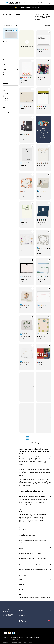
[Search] (31, 3)
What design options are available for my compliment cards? (32, 511)
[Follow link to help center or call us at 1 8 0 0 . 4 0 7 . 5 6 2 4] (35, 3)
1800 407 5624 (6, 637)
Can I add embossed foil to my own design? (30, 565)
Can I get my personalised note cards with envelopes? (32, 496)
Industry (5, 65)
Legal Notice (36, 637)
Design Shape (6, 60)
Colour (5, 108)
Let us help (35, 610)
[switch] (15, 31)
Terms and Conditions (29, 637)
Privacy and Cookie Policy (18, 637)
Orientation (6, 55)
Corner (21, 589)
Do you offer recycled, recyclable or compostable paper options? (33, 548)
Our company (35, 615)
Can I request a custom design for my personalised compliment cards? (31, 528)
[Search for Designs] (17, 25)
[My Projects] (39, 3)
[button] (23, 438)
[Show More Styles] (5, 103)
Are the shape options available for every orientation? (32, 553)
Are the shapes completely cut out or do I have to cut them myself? (33, 559)
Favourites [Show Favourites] (46, 25)
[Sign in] (46, 3)
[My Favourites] (42, 3)
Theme (5, 70)
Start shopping (36, 7)
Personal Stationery (12, 12)
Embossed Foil (7, 45)
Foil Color (22, 584)
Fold (4, 50)
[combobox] (27, 3)
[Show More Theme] (5, 83)
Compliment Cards (21, 12)
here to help (10, 614)
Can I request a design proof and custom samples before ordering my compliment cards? (33, 535)
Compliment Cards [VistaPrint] (32, 597)
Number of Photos (7, 113)
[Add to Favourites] (49, 32)
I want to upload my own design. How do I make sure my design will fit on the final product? (33, 541)
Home (4, 12)
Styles (5, 88)
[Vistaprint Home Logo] (13, 3)
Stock (21, 580)
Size (20, 594)
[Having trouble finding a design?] (43, 129)
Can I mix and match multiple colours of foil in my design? (33, 570)
